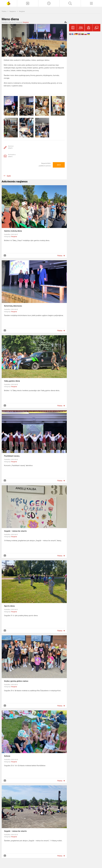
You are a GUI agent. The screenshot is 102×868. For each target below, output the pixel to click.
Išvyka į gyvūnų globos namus (16, 681)
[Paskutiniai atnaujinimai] (49, 3)
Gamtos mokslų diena (13, 231)
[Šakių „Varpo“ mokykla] (8, 3)
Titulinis (4, 11)
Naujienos (13, 11)
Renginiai (22, 11)
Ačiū (59, 165)
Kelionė (7, 756)
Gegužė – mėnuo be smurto (15, 531)
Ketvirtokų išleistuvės (13, 306)
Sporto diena (9, 606)
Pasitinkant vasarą (12, 456)
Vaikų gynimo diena (12, 381)
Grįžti (9, 176)
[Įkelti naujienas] (28, 3)
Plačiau (60, 256)
